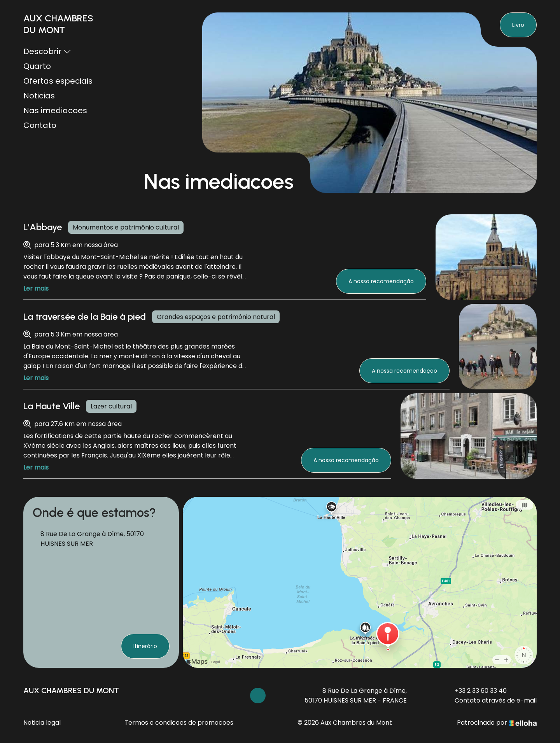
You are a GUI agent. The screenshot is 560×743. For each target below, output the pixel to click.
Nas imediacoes (55, 110)
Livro (518, 25)
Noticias (39, 96)
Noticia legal (42, 723)
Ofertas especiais (58, 81)
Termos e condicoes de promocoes (179, 723)
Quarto (37, 66)
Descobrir (47, 51)
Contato (40, 125)
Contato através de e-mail (491, 700)
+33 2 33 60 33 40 (476, 691)
